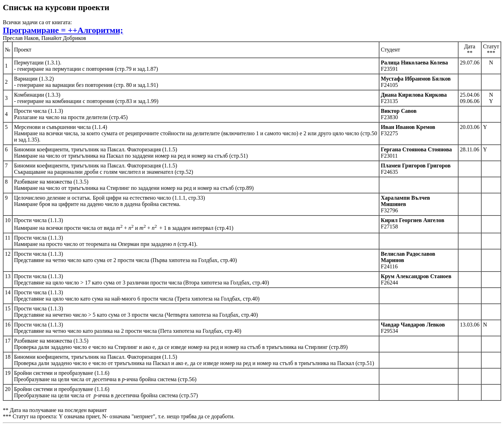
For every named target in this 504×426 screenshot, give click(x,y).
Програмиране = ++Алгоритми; (63, 30)
